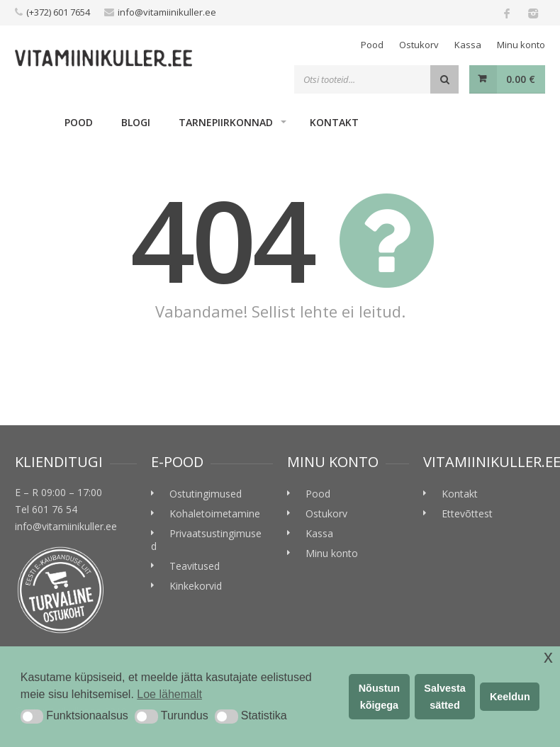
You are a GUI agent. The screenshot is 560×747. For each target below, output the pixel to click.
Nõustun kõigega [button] (379, 697)
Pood (372, 45)
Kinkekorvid (196, 586)
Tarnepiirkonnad (226, 122)
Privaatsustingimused (206, 540)
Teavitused (195, 566)
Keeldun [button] (510, 697)
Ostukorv (419, 45)
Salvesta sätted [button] (444, 697)
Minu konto (521, 45)
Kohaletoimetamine (215, 513)
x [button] (548, 657)
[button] (32, 717)
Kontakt (334, 122)
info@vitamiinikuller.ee (167, 12)
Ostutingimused (206, 494)
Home (33, 122)
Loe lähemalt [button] (169, 694)
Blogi (136, 122)
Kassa (468, 45)
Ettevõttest (467, 513)
